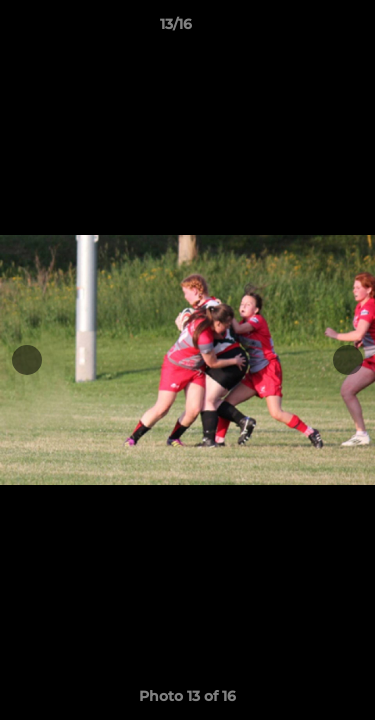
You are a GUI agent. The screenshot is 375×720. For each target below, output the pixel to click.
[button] (303, 29)
